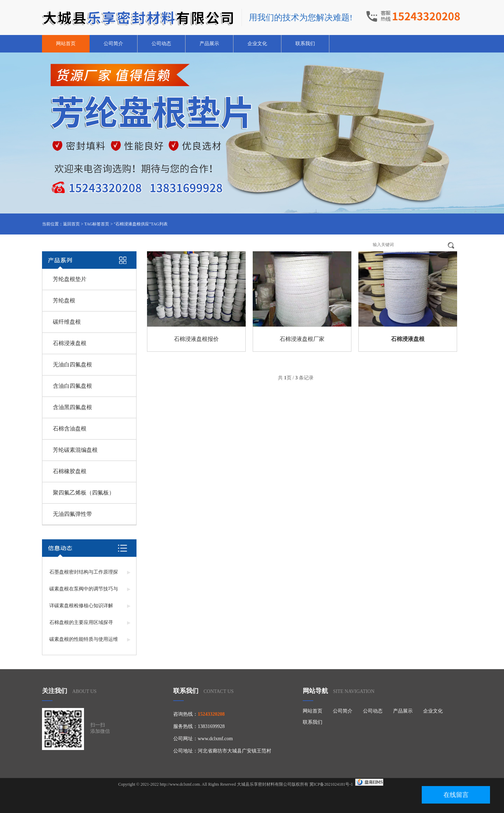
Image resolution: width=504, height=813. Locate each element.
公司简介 (113, 44)
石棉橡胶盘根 (70, 471)
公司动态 (161, 44)
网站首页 (66, 44)
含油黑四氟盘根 (72, 407)
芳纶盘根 (64, 300)
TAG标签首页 (97, 224)
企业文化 (257, 44)
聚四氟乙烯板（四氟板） (84, 493)
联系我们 (305, 44)
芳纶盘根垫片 (70, 279)
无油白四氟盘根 (72, 365)
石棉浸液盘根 (70, 343)
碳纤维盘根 (67, 322)
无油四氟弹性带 (72, 514)
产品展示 (209, 44)
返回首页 (71, 224)
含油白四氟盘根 (72, 386)
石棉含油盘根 (70, 429)
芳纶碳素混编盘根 (75, 450)
